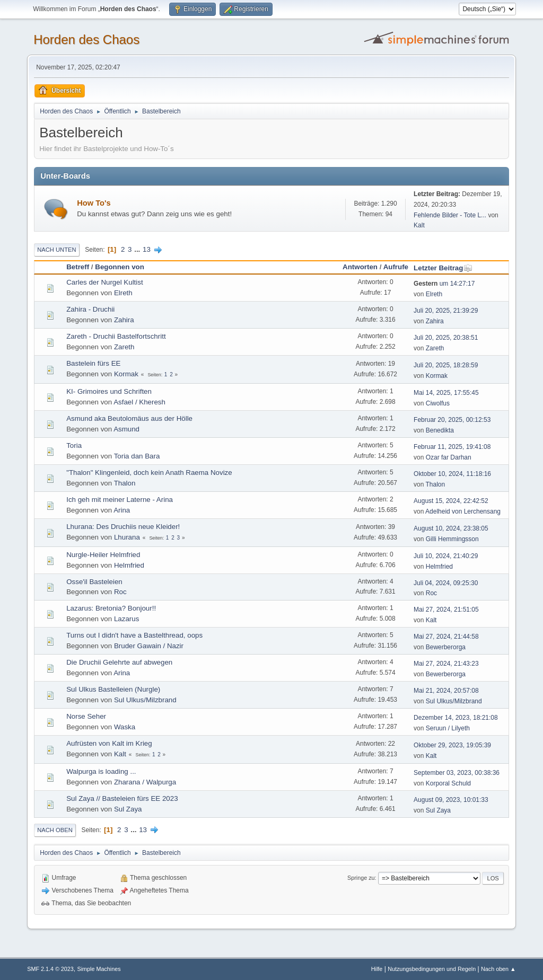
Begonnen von (120, 267)
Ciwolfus (438, 403)
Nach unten (56, 250)
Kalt (419, 225)
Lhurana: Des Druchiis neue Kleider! (123, 527)
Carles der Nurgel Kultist (104, 282)
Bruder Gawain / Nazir (149, 646)
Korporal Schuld (448, 783)
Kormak (126, 374)
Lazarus (126, 619)
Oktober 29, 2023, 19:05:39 (452, 745)
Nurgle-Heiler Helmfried (103, 555)
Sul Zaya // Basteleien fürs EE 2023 (122, 798)
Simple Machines (99, 969)
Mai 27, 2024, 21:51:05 (446, 610)
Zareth (124, 347)
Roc (120, 592)
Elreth (123, 293)
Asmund (126, 429)
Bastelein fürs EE (93, 363)
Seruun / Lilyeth (448, 728)
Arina (122, 510)
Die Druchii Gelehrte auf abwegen (119, 662)
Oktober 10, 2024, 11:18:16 (452, 474)
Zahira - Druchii (90, 309)
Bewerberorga (446, 647)
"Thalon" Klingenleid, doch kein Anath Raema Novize (149, 473)
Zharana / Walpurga (145, 782)
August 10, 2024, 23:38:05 (451, 528)
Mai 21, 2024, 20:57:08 (446, 691)
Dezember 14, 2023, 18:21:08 (456, 718)
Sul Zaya (128, 809)
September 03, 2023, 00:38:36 (457, 773)
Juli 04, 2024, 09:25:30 (446, 583)
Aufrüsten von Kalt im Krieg (109, 743)
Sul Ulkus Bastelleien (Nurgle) (113, 689)
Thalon (125, 483)
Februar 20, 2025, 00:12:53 (452, 420)
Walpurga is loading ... (101, 771)
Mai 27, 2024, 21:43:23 (446, 664)
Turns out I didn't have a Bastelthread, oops (134, 635)
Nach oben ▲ (498, 969)
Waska (125, 727)
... (138, 249)
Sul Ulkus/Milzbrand (145, 700)
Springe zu (361, 878)
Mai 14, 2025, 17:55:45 (446, 393)
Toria (74, 445)
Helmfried (129, 565)
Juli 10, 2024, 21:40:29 (446, 556)
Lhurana (127, 537)
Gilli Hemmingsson (452, 539)
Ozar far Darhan (449, 457)
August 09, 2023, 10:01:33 (451, 800)
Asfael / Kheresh (139, 402)
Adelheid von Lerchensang (463, 511)
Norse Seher (86, 716)
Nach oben (55, 830)
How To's (94, 203)
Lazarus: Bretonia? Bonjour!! (111, 608)
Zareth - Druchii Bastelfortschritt (116, 336)
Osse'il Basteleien (94, 582)
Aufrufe (396, 267)
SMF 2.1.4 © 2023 (50, 969)
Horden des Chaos (86, 39)
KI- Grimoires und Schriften (109, 391)
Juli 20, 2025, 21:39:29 (446, 311)
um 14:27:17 (444, 284)
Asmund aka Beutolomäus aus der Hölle (129, 418)
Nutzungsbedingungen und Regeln (432, 969)
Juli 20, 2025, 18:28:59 (446, 365)
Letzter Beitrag (443, 268)
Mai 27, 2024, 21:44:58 (446, 637)
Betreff (78, 267)
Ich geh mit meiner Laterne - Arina (120, 500)
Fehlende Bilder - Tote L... (450, 215)
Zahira (124, 320)
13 (147, 249)
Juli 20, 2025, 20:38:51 (446, 338)
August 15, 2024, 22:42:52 (451, 501)
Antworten (360, 267)
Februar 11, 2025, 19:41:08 (452, 447)
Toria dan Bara (137, 456)
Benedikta (440, 430)
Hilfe (377, 969)
